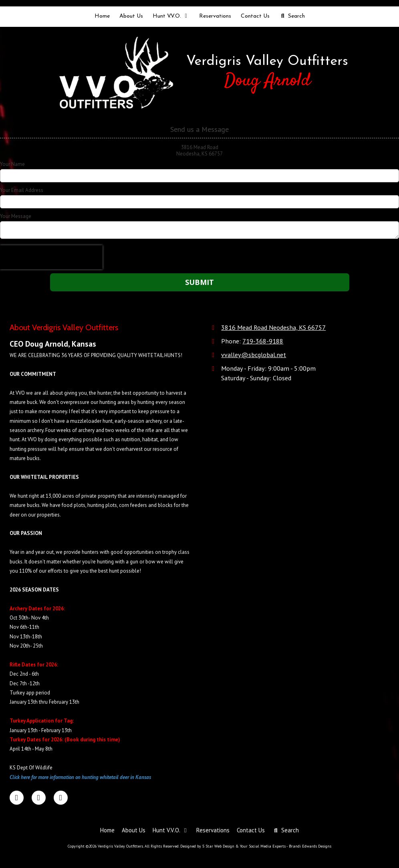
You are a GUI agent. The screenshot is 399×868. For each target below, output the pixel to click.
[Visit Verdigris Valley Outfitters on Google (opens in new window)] (61, 798)
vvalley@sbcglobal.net (254, 354)
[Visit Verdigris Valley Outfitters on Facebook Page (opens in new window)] (17, 798)
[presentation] (51, 257)
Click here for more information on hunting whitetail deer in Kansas (80, 777)
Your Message (16, 216)
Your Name (12, 164)
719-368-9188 (263, 341)
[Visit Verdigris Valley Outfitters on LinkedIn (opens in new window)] (39, 798)
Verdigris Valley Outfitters (267, 62)
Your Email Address (22, 190)
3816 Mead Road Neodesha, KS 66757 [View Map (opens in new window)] (273, 327)
